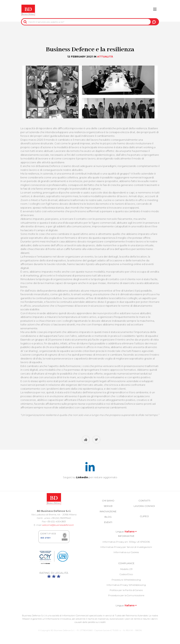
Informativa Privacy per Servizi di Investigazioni (126, 547)
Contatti (144, 501)
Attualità (105, 56)
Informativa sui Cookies (126, 552)
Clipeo (144, 516)
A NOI (154, 22)
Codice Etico (126, 574)
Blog (108, 517)
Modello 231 (126, 569)
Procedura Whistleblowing (126, 580)
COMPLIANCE (126, 563)
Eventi (108, 522)
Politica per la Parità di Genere (126, 590)
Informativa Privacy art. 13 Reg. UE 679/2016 (126, 542)
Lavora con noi (144, 506)
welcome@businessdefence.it (58, 525)
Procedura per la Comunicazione (126, 595)
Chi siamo (108, 501)
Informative (126, 536)
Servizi (108, 506)
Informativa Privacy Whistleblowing (126, 585)
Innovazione (108, 511)
